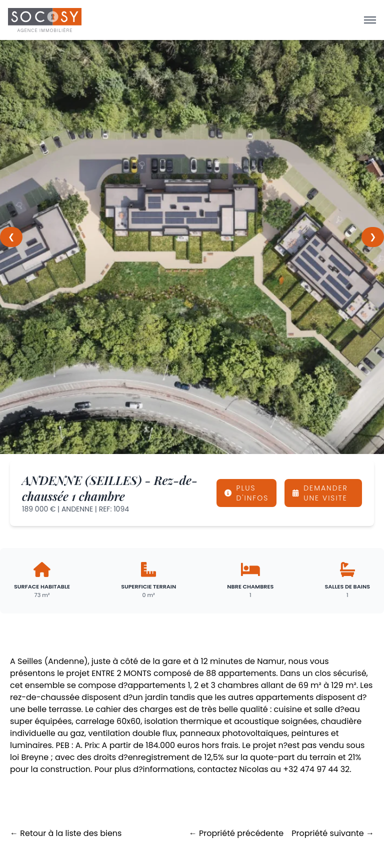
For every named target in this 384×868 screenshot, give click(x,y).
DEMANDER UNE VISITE (320, 493)
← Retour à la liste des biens (66, 833)
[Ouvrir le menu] (370, 20)
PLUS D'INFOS (247, 493)
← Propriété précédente (236, 833)
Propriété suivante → (333, 833)
